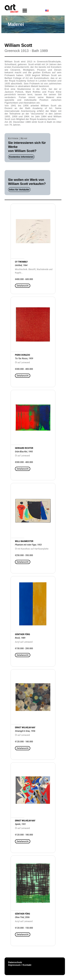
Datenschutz (15, 962)
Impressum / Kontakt (20, 965)
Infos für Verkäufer (19, 190)
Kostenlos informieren (21, 157)
